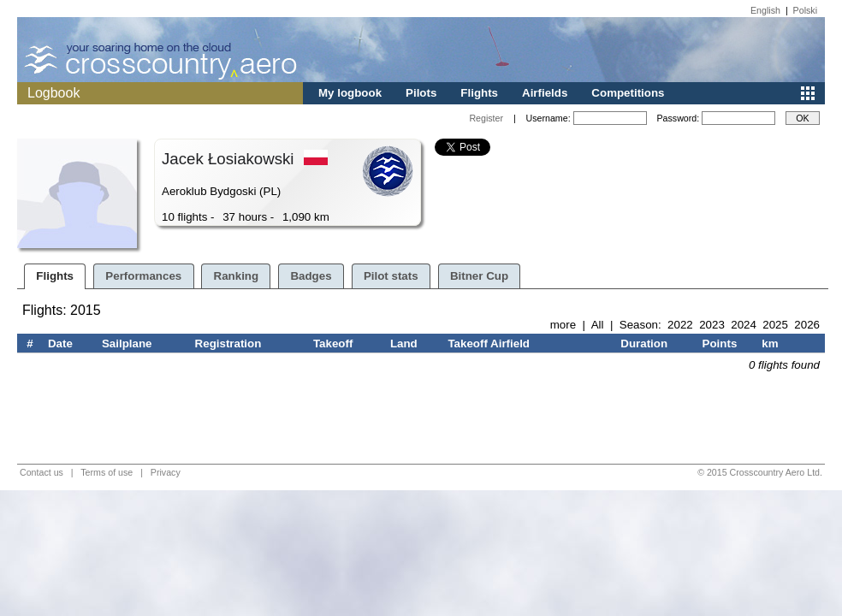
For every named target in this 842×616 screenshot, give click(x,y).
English (765, 10)
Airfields (545, 93)
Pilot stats (391, 276)
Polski (805, 10)
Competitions (628, 93)
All (598, 325)
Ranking (237, 276)
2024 (744, 325)
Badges (311, 276)
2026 (807, 325)
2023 (712, 325)
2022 (680, 325)
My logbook (350, 93)
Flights (479, 93)
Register (486, 118)
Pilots (421, 93)
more (563, 325)
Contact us (42, 472)
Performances (143, 276)
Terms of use (107, 472)
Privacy (166, 472)
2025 (775, 325)
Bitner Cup (479, 276)
